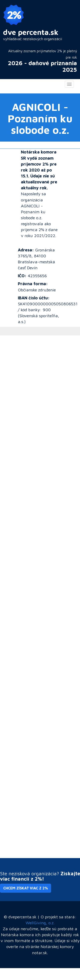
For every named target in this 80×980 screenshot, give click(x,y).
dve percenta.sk (31, 32)
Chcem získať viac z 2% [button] (26, 888)
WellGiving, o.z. (40, 923)
